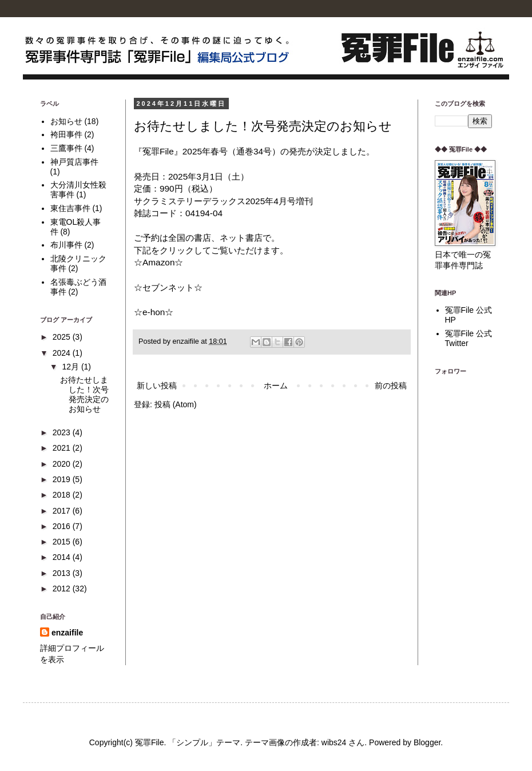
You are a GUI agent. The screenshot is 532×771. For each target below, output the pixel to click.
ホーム (276, 385)
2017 (63, 511)
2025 (63, 337)
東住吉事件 (70, 208)
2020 (63, 464)
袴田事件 (66, 134)
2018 (63, 495)
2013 (63, 573)
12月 (71, 367)
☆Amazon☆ (158, 262)
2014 (63, 557)
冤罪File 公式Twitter (469, 338)
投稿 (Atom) (176, 404)
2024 (63, 353)
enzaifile (67, 633)
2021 (63, 448)
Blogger (427, 742)
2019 (63, 479)
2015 (63, 542)
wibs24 (334, 742)
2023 (63, 432)
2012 (63, 589)
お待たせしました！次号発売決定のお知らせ (263, 126)
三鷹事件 (66, 148)
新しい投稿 (157, 385)
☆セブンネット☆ (168, 287)
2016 (63, 526)
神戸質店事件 (74, 162)
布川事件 (66, 245)
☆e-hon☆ (154, 312)
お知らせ (66, 121)
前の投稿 (391, 385)
